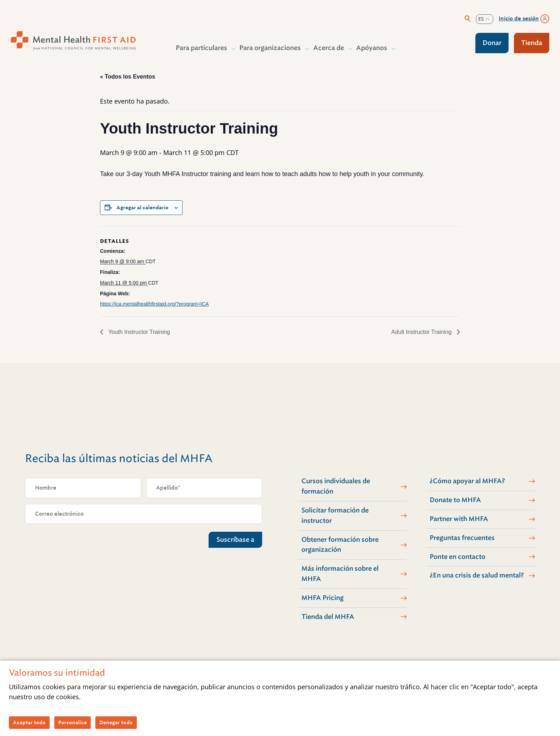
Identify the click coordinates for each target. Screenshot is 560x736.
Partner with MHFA (459, 519)
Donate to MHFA (455, 500)
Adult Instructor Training (422, 332)
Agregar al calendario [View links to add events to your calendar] (142, 208)
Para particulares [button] (202, 48)
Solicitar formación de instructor (335, 515)
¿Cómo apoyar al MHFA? (467, 481)
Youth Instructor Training (138, 332)
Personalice (72, 722)
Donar (492, 43)
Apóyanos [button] (372, 48)
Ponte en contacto (457, 557)
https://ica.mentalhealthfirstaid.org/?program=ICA (154, 304)
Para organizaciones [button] (270, 48)
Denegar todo (116, 722)
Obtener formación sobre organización (340, 545)
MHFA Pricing (322, 598)
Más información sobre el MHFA (340, 574)
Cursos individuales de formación (336, 486)
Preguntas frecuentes (462, 538)
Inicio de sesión (519, 19)
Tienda (532, 43)
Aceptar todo (29, 722)
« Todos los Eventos (127, 77)
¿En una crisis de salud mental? (477, 575)
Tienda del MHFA (328, 617)
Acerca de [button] (329, 48)
